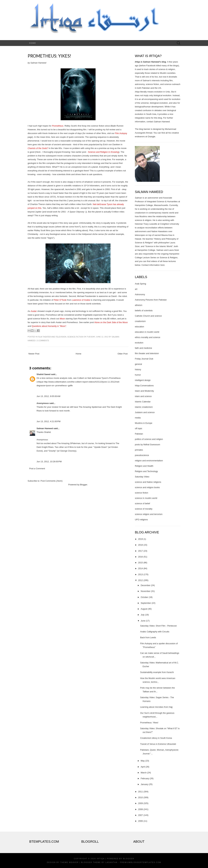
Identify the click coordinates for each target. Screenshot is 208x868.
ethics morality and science (148, 337)
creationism (140, 321)
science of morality (144, 509)
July (143, 615)
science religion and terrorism (149, 514)
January (144, 784)
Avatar (34, 311)
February (145, 778)
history (138, 369)
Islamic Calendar (143, 402)
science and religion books (147, 487)
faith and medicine (143, 348)
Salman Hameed (45, 428)
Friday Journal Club (144, 359)
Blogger (84, 485)
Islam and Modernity (144, 391)
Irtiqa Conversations (144, 386)
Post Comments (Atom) (52, 481)
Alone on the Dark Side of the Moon (111, 322)
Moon (62, 319)
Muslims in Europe (144, 423)
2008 (140, 809)
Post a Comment (37, 469)
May (143, 761)
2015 (140, 563)
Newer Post (34, 354)
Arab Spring (140, 284)
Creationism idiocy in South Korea (156, 738)
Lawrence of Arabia (81, 300)
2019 (140, 539)
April (143, 767)
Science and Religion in (103, 152)
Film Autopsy (121, 133)
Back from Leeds (148, 637)
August (144, 609)
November (146, 591)
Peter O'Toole (60, 300)
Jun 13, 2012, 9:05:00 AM (48, 396)
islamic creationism (144, 407)
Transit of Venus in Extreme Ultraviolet (158, 744)
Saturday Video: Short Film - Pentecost (158, 626)
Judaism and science (145, 412)
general (138, 364)
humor (138, 375)
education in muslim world (147, 332)
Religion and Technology (146, 471)
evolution (139, 343)
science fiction (75, 337)
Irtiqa (101, 859)
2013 (140, 574)
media (138, 418)
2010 (140, 797)
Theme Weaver (69, 862)
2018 (140, 545)
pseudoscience (142, 455)
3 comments (43, 340)
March (144, 773)
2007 (140, 815)
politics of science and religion (149, 439)
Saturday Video (142, 477)
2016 (140, 557)
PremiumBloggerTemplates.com (140, 862)
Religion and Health (144, 466)
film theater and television (52, 337)
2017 (140, 551)
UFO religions (141, 520)
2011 (140, 792)
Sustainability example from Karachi (157, 672)
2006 (140, 821)
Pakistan (139, 434)
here (162, 265)
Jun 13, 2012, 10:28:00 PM (49, 462)
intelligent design (143, 380)
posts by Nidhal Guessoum (147, 444)
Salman (138, 198)
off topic (139, 428)
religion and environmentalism (149, 461)
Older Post (123, 354)
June (143, 621)
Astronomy (140, 294)
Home (33, 43)
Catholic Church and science (148, 316)
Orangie (151, 137)
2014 (140, 568)
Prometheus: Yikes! (49, 56)
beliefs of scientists (144, 310)
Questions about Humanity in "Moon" (49, 326)
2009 (140, 803)
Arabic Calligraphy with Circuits (155, 632)
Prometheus (58, 126)
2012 (140, 580)
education (139, 327)
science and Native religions (148, 482)
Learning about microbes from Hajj (156, 707)
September (146, 603)
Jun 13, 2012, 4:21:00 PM (49, 421)
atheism (139, 305)
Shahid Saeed (43, 374)
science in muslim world (146, 498)
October (144, 597)
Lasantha (111, 862)
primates (139, 450)
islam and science (143, 396)
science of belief (142, 503)
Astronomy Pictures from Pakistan (151, 300)
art (136, 289)
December (146, 585)
